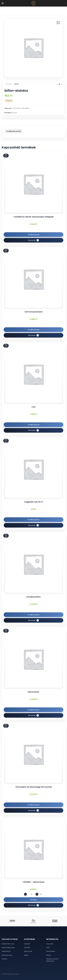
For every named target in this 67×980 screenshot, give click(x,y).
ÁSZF (48, 947)
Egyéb (17, 84)
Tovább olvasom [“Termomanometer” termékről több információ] (34, 330)
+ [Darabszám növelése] (37, 894)
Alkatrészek (28, 951)
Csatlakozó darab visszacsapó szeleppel (33, 217)
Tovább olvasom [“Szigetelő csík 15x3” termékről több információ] (34, 520)
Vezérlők (27, 947)
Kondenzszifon (34, 597)
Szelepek (27, 944)
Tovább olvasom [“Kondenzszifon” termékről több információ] (34, 615)
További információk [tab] (13, 131)
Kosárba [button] (33, 900)
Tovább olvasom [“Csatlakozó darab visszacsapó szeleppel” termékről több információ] (34, 235)
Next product (62, 84)
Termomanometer (33, 312)
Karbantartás (6, 951)
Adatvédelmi (51, 951)
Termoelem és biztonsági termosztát (34, 787)
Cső (33, 407)
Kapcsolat (50, 944)
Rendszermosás (7, 955)
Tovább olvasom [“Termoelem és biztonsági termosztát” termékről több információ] (34, 805)
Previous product (57, 84)
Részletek (32, 240)
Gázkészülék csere (8, 944)
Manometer (33, 692)
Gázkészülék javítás (8, 947)
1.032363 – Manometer (34, 882)
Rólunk (49, 955)
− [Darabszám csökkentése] (25, 894)
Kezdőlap (9, 84)
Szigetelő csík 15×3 (33, 502)
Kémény (4, 959)
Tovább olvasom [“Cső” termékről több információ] (34, 425)
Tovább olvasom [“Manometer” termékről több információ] (34, 710)
